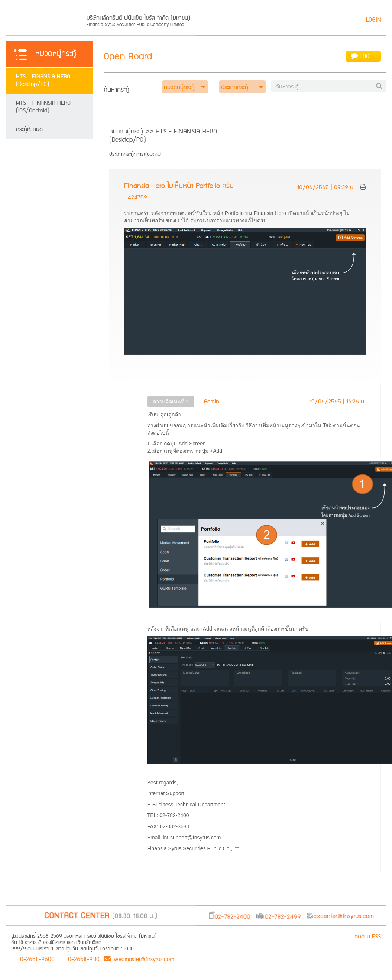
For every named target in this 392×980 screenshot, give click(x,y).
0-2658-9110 (84, 959)
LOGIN (373, 20)
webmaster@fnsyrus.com (139, 959)
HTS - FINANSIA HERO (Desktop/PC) (43, 80)
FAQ (360, 56)
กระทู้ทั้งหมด (29, 130)
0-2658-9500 (37, 959)
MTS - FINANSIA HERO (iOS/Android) (43, 107)
